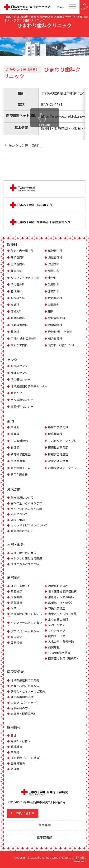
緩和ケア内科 (19, 345)
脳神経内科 (55, 251)
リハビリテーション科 (62, 441)
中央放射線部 (19, 441)
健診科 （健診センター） (64, 345)
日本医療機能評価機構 (62, 592)
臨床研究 (16, 637)
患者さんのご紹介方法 (25, 686)
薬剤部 (15, 427)
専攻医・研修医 (21, 741)
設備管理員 (18, 764)
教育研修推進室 (21, 454)
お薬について (19, 514)
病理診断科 (55, 325)
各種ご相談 (18, 520)
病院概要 (16, 597)
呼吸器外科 (55, 298)
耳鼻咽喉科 (18, 318)
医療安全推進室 (58, 454)
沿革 (14, 608)
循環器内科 (18, 264)
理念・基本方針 (21, 586)
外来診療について (22, 498)
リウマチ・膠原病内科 (25, 278)
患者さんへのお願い (61, 597)
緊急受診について (22, 531)
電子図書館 (44, 838)
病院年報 (54, 647)
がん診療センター (22, 400)
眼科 (51, 312)
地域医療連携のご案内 (25, 680)
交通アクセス (57, 625)
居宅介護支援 (19, 475)
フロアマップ (57, 631)
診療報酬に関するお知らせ (25, 615)
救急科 (15, 332)
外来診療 (14, 489)
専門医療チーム (21, 468)
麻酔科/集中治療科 (60, 332)
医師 (14, 736)
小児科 (52, 278)
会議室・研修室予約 (23, 714)
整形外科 (16, 291)
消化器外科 (18, 285)
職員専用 (45, 825)
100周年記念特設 (59, 653)
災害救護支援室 (58, 461)
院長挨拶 (16, 592)
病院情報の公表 (58, 586)
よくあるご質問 (58, 620)
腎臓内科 (54, 271)
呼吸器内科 (18, 257)
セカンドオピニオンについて (29, 526)
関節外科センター (22, 407)
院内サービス (57, 636)
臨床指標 (16, 643)
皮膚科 (15, 305)
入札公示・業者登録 (61, 642)
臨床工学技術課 (58, 427)
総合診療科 (55, 339)
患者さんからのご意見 (62, 614)
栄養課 (15, 434)
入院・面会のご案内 (23, 553)
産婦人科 (16, 312)
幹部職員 (16, 603)
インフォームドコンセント (25, 624)
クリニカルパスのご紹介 (26, 564)
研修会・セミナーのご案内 (28, 692)
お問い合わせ (25, 813)
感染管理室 (18, 461)
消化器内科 (55, 257)
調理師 (15, 769)
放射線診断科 (57, 318)
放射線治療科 (19, 325)
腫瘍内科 (16, 271)
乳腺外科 (54, 285)
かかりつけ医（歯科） (25, 146)
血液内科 (54, 264)
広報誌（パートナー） (25, 703)
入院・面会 (15, 545)
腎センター (18, 393)
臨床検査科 (55, 434)
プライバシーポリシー (25, 632)
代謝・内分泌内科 (22, 251)
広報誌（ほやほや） (61, 603)
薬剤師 (15, 752)
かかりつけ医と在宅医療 (26, 509)
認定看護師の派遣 (22, 697)
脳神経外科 (18, 298)
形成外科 (54, 291)
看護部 (15, 448)
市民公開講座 (57, 608)
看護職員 (16, 747)
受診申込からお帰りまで (26, 503)
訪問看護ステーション (62, 468)
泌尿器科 (54, 305)
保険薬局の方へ (21, 708)
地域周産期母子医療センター (29, 386)
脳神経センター (21, 366)
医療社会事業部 (58, 448)
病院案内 (14, 578)
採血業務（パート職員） (26, 758)
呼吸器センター (21, 373)
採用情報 (14, 727)
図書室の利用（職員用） (64, 659)
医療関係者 (15, 672)
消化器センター (21, 380)
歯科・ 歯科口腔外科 (24, 339)
